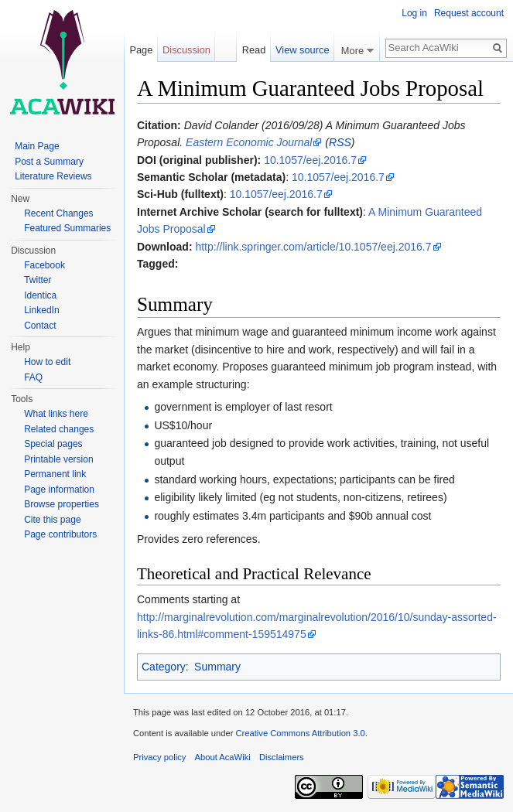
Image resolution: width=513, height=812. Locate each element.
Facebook (44, 265)
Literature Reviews (53, 176)
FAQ (33, 377)
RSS (340, 142)
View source (302, 50)
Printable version (58, 459)
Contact (40, 326)
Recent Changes (58, 213)
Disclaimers (282, 757)
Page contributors (60, 534)
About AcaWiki (223, 757)
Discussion (186, 50)
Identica (40, 295)
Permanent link (55, 474)
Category (164, 667)
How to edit (47, 362)
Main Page (37, 146)
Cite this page (52, 520)
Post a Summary (49, 162)
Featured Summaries (67, 228)
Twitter (38, 280)
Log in (414, 13)
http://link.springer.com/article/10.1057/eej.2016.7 (313, 247)
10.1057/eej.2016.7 (310, 160)
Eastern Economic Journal (249, 142)
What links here (56, 414)
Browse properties (62, 504)
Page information (59, 490)
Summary (217, 667)
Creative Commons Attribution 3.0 (300, 733)
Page (141, 50)
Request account (469, 13)
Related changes (59, 429)
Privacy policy (159, 757)
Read (251, 50)
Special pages (53, 444)
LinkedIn (41, 310)
